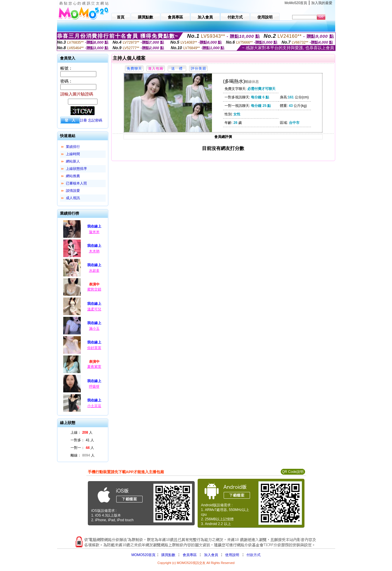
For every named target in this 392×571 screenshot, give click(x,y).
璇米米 (94, 232)
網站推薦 (73, 176)
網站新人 (73, 161)
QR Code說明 (293, 472)
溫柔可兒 (94, 309)
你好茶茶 (94, 348)
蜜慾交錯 (94, 289)
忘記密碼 (95, 120)
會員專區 (190, 555)
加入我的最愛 (322, 3)
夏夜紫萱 (94, 367)
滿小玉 (94, 329)
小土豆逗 (94, 406)
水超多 (94, 271)
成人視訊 (73, 198)
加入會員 (211, 555)
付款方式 (254, 555)
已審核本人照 (76, 183)
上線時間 (73, 154)
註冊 (83, 120)
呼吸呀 (94, 387)
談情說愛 (73, 191)
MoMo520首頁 (296, 3)
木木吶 (94, 251)
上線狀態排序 (76, 169)
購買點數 (168, 555)
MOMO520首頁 (144, 555)
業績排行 (73, 147)
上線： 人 (82, 432)
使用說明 (232, 555)
